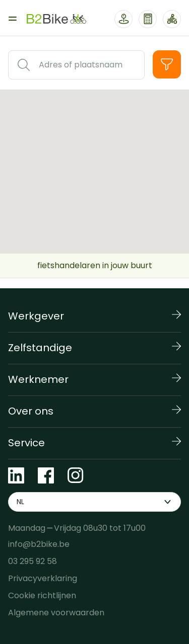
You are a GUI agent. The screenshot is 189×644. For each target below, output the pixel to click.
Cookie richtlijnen (42, 595)
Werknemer (38, 379)
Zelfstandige (40, 348)
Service (26, 443)
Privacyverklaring (43, 578)
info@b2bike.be (39, 544)
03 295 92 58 (33, 561)
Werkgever (36, 316)
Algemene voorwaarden (56, 613)
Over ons (31, 411)
